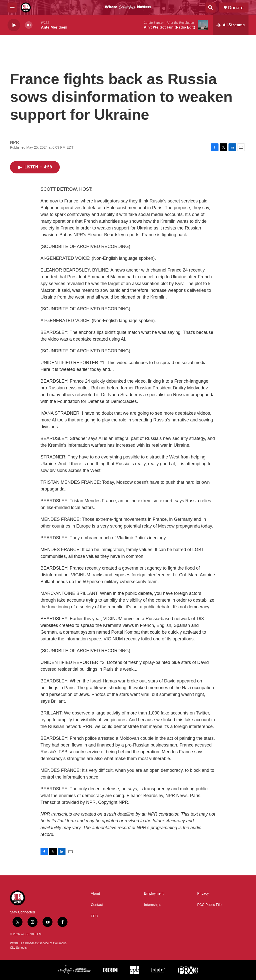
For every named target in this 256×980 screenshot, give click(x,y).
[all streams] (231, 25)
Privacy (203, 894)
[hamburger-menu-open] (12, 8)
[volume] (29, 25)
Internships (152, 905)
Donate (236, 8)
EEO (94, 916)
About (95, 894)
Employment (154, 894)
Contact (97, 905)
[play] (14, 25)
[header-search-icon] (210, 8)
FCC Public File (209, 905)
